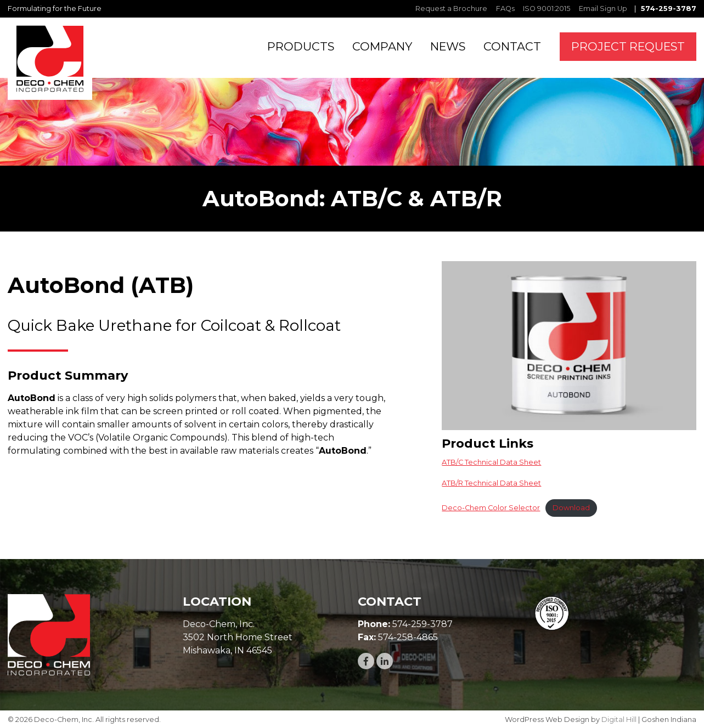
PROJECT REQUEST (628, 46)
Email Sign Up (603, 9)
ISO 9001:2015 (547, 9)
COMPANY (382, 46)
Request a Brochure (451, 9)
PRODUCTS (301, 46)
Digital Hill (619, 719)
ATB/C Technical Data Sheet (491, 462)
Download (571, 508)
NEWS (448, 46)
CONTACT (512, 46)
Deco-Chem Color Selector (491, 508)
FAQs (505, 9)
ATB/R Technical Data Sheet (491, 483)
